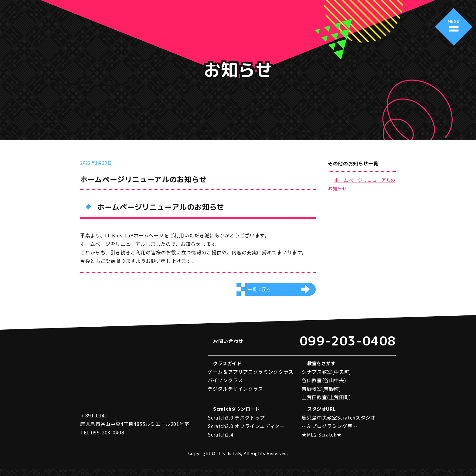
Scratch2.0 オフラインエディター (246, 433)
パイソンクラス (225, 387)
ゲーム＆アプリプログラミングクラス (251, 378)
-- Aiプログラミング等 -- (330, 433)
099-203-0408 (340, 345)
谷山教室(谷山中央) (324, 387)
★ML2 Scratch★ (322, 441)
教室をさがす (322, 370)
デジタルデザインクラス (235, 395)
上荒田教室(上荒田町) (326, 404)
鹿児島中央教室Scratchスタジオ (339, 424)
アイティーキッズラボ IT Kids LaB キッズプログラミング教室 (41, 22)
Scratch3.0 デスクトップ (236, 424)
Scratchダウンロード (238, 416)
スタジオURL (322, 416)
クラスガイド (228, 370)
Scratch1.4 (220, 441)
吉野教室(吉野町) (321, 395)
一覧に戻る (260, 292)
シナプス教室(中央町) (326, 378)
